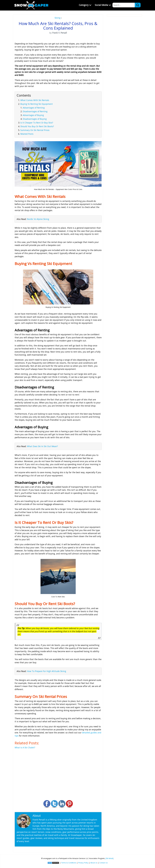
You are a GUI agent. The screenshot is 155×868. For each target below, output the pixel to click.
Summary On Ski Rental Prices (35, 130)
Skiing (58, 18)
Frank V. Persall (52, 816)
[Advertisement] (124, 52)
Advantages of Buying (33, 115)
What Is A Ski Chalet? (25, 747)
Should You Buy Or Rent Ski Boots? (37, 126)
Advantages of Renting (34, 108)
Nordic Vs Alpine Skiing (38, 219)
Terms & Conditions (69, 863)
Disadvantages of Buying (35, 119)
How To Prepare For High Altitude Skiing (47, 671)
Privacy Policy (83, 863)
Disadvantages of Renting (35, 111)
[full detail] (109, 858)
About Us (94, 863)
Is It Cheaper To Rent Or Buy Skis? (37, 123)
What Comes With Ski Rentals (35, 100)
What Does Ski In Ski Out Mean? (42, 446)
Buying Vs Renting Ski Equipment (37, 104)
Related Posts (27, 134)
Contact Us (103, 863)
